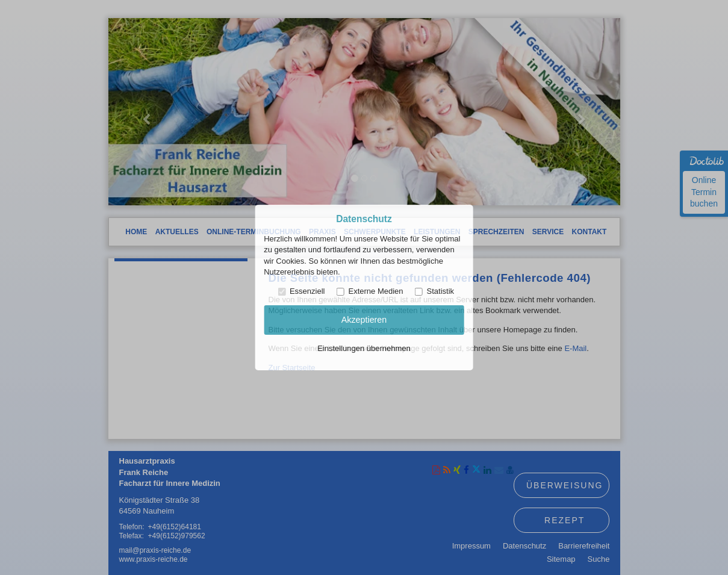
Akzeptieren (364, 320)
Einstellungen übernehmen (364, 348)
